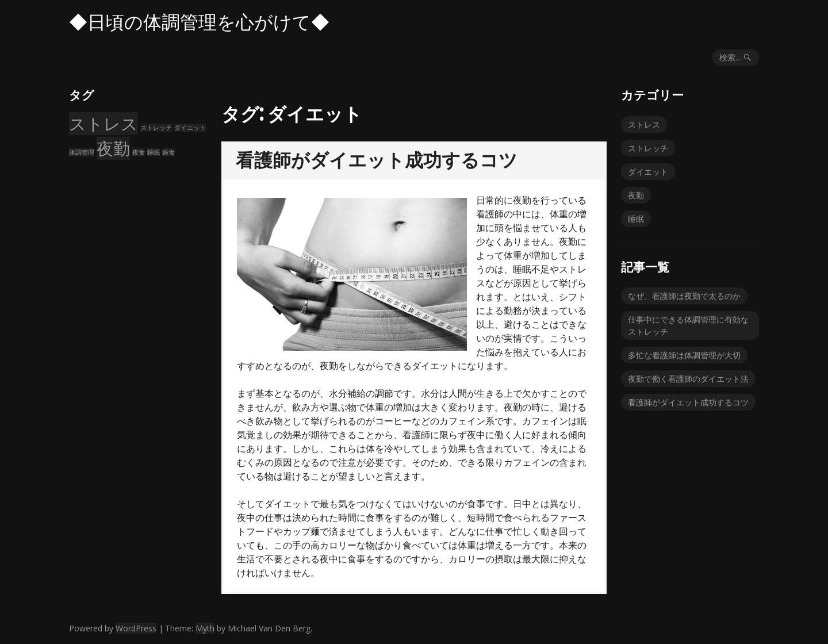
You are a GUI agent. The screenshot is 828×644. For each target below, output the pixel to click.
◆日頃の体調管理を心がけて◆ (199, 22)
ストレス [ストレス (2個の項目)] (103, 124)
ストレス (644, 124)
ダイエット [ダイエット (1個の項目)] (190, 128)
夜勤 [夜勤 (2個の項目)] (113, 148)
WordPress (136, 628)
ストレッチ (648, 148)
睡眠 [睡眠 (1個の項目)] (154, 152)
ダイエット (648, 172)
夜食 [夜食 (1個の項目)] (139, 152)
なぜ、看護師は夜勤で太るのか (684, 296)
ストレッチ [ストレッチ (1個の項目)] (156, 128)
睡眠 (636, 219)
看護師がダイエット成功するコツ (377, 160)
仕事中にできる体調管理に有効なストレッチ (688, 325)
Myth (205, 628)
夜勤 (636, 195)
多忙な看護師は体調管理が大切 (684, 355)
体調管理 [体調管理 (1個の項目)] (82, 152)
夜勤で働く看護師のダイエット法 (688, 379)
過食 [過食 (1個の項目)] (168, 152)
